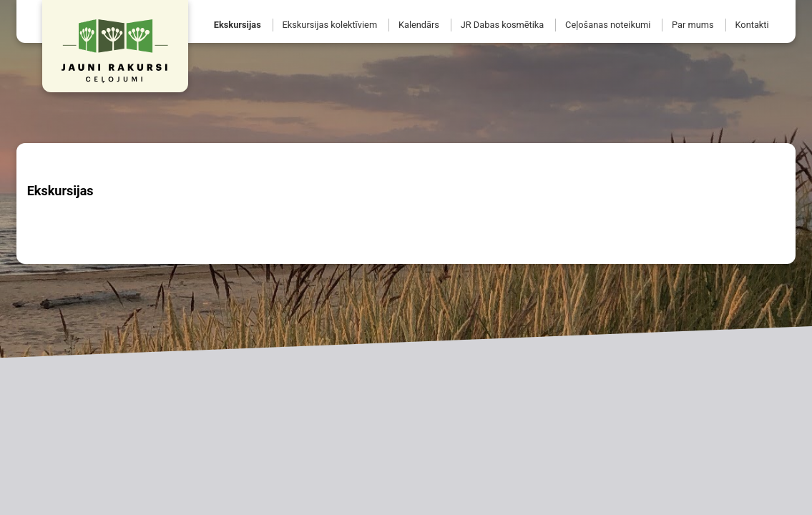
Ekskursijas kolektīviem (330, 25)
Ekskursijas (238, 25)
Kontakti (752, 25)
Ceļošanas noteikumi (608, 25)
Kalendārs (419, 25)
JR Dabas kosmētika (503, 25)
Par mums (693, 25)
